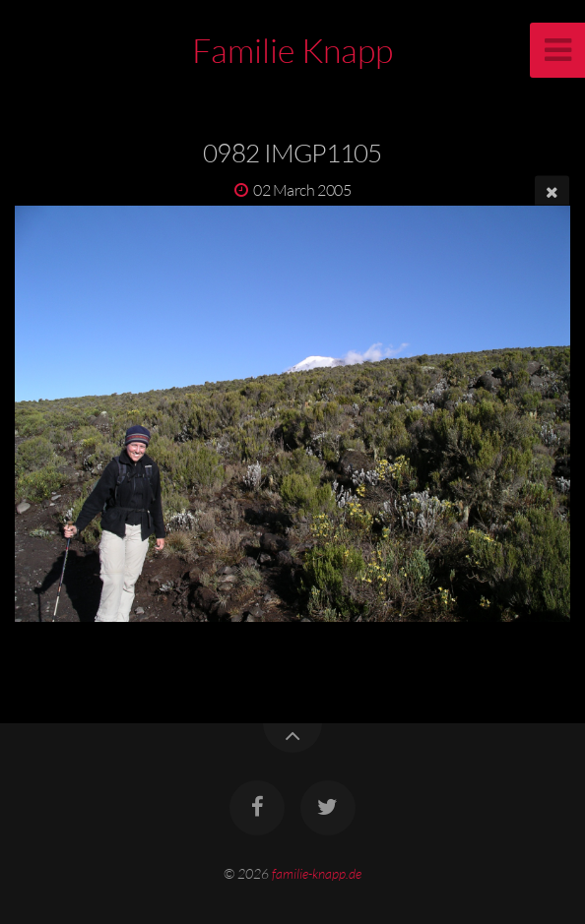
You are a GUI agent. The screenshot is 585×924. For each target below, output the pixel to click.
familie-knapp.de (317, 873)
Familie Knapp (292, 50)
